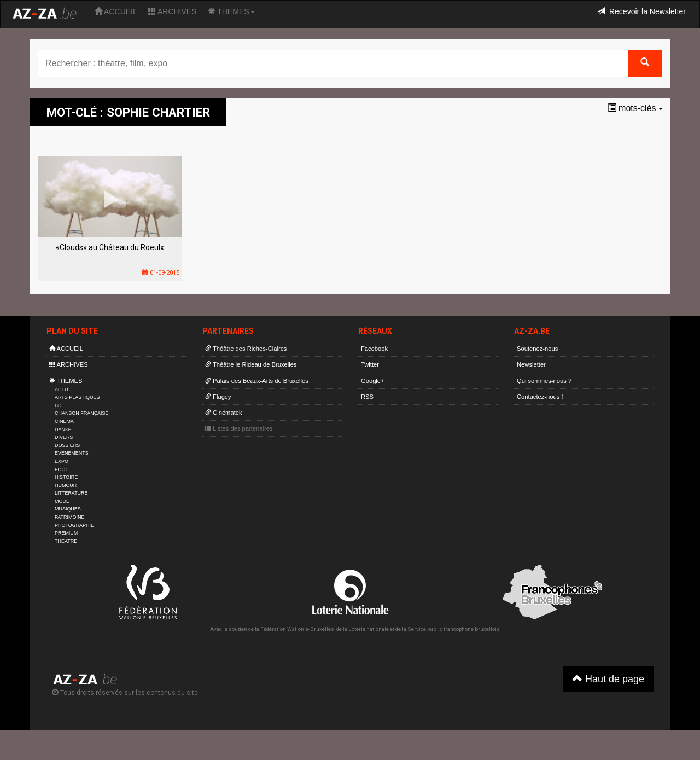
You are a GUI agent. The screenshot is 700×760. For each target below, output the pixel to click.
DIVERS (64, 437)
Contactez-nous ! (540, 397)
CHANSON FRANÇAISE (82, 413)
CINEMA (64, 421)
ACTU (61, 390)
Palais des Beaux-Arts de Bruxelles (257, 381)
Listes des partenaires (239, 428)
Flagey (218, 397)
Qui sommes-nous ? (544, 381)
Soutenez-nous (537, 349)
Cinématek (224, 413)
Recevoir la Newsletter (641, 11)
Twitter (370, 364)
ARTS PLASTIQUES (77, 397)
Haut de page (608, 679)
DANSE (63, 430)
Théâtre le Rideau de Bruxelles (251, 364)
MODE (62, 501)
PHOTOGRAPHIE (74, 525)
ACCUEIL (116, 11)
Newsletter (531, 364)
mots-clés (635, 108)
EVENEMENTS (72, 453)
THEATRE (66, 541)
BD (58, 405)
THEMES (231, 11)
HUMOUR (66, 485)
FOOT (62, 469)
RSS (367, 397)
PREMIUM (66, 533)
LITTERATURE (71, 493)
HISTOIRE (66, 477)
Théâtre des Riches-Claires (246, 349)
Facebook (374, 349)
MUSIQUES (68, 509)
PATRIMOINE (69, 517)
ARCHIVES (173, 11)
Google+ (373, 381)
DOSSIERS (67, 445)
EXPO (62, 461)
